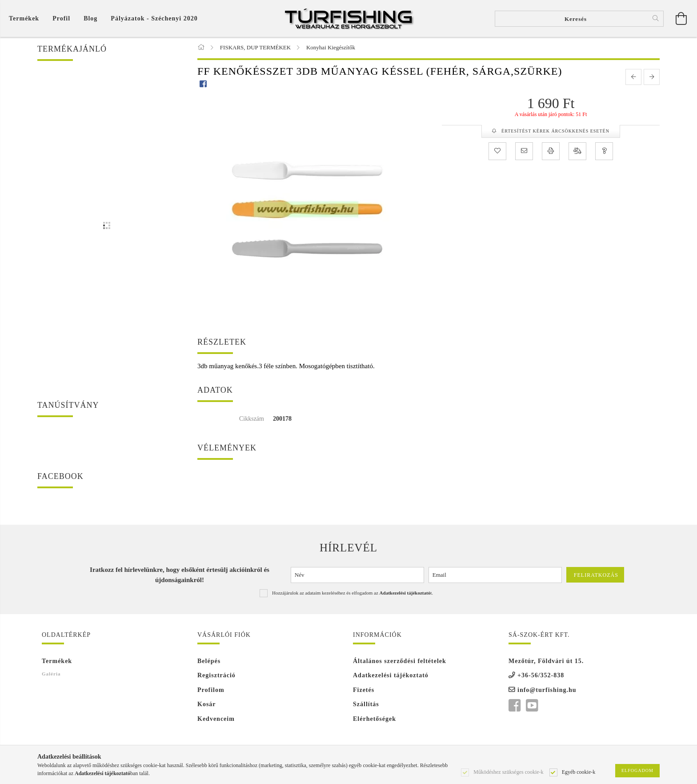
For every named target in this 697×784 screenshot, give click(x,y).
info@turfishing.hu (547, 690)
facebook (514, 706)
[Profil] (61, 18)
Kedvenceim (216, 719)
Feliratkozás (596, 575)
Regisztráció (216, 676)
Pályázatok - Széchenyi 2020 (154, 18)
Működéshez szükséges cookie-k (508, 772)
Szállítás (366, 705)
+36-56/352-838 (541, 676)
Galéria (51, 674)
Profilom (211, 690)
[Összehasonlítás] (577, 152)
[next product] (652, 77)
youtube (532, 706)
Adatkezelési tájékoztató (391, 676)
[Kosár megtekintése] (26, 18)
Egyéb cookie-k (579, 772)
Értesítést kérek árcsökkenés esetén (555, 131)
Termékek (57, 661)
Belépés (209, 661)
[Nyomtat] (551, 152)
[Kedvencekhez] (497, 152)
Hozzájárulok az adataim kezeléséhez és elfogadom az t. (353, 593)
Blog (90, 18)
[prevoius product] (633, 77)
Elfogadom (637, 770)
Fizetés (364, 690)
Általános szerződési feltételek (400, 661)
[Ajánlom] (524, 152)
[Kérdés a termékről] (604, 152)
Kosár (207, 705)
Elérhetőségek (375, 719)
